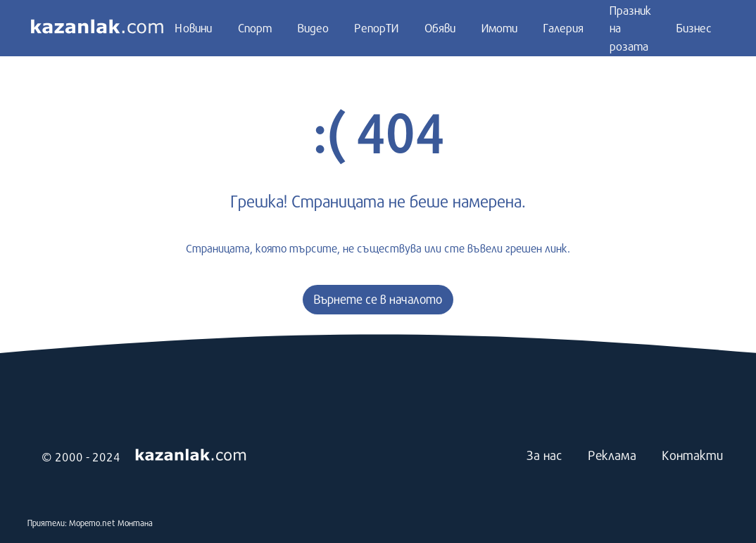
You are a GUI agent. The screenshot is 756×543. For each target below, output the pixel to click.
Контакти (692, 455)
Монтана (135, 523)
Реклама (612, 455)
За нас (544, 455)
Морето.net (92, 523)
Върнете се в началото (378, 299)
